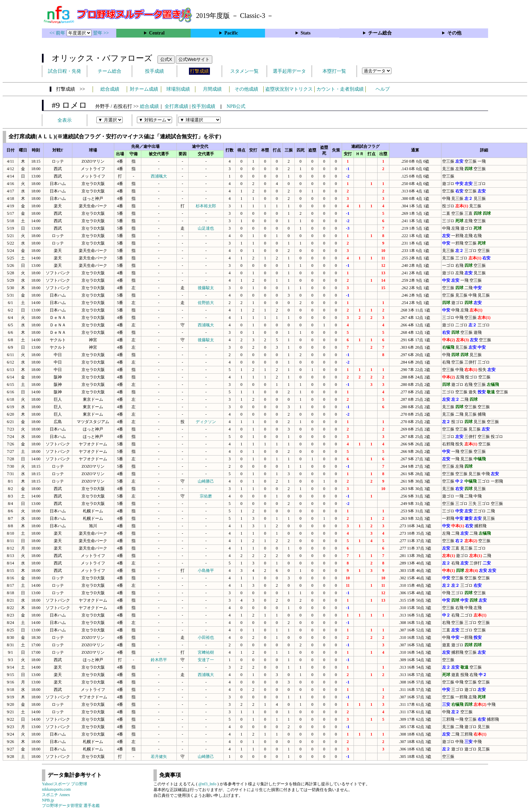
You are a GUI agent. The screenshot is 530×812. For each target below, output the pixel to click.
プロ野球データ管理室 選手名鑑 (71, 806)
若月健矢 (159, 757)
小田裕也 (206, 637)
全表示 (65, 120)
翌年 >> (101, 33)
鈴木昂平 (159, 660)
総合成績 (110, 89)
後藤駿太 (206, 288)
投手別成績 (203, 106)
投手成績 (154, 71)
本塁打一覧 (334, 71)
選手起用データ (289, 71)
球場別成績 (178, 89)
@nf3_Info (207, 784)
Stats (306, 33)
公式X (166, 59)
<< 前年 (58, 33)
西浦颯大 (159, 176)
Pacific (231, 33)
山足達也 (206, 228)
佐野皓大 (206, 303)
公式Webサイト (194, 59)
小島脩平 (206, 571)
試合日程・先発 (65, 71)
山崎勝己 (206, 481)
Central (157, 33)
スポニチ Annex (56, 795)
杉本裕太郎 (206, 206)
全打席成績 (176, 106)
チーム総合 (380, 33)
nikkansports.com (56, 789)
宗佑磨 (206, 496)
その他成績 (246, 89)
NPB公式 (236, 106)
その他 (454, 33)
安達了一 (206, 660)
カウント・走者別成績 (340, 89)
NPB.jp (48, 800)
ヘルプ (383, 89)
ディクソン (206, 422)
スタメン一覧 (244, 71)
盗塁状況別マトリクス (289, 89)
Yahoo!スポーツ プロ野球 (65, 784)
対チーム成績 (144, 89)
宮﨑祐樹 (206, 652)
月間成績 (212, 89)
